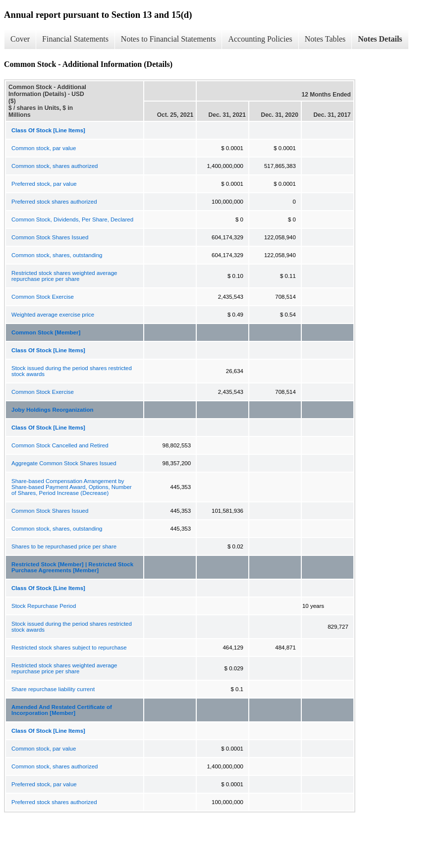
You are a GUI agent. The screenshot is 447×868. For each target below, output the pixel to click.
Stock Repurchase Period (44, 606)
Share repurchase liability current (53, 689)
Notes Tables (325, 39)
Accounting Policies (260, 39)
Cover (20, 39)
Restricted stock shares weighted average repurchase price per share (64, 276)
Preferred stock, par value (44, 184)
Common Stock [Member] (46, 332)
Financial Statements (75, 39)
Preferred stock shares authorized (54, 202)
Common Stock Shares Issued (50, 237)
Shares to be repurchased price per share (64, 546)
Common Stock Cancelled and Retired (60, 445)
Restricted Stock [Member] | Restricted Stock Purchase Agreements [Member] (72, 567)
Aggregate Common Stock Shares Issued (64, 463)
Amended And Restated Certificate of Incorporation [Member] (62, 710)
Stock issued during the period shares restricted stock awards (72, 371)
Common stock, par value (44, 148)
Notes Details (380, 39)
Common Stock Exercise (43, 297)
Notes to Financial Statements (168, 39)
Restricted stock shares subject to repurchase (69, 648)
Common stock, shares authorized (55, 166)
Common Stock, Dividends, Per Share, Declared (72, 219)
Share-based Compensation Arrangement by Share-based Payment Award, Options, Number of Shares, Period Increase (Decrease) (72, 487)
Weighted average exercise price (53, 315)
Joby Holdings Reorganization (52, 410)
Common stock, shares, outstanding (57, 255)
